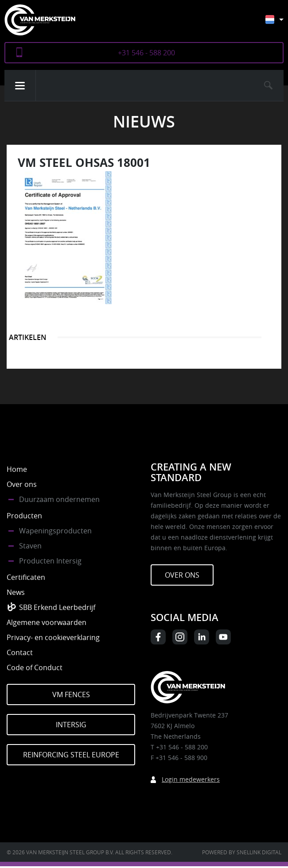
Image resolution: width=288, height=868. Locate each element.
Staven (30, 546)
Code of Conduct (35, 667)
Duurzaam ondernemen (59, 499)
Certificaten (26, 577)
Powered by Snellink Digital (242, 852)
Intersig (71, 725)
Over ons (22, 484)
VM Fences (71, 694)
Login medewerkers (191, 779)
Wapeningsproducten (55, 531)
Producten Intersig (50, 561)
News (16, 592)
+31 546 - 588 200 (146, 53)
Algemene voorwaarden (47, 622)
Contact (20, 652)
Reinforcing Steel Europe (71, 755)
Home (17, 469)
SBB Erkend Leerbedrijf (57, 607)
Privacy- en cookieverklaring (53, 637)
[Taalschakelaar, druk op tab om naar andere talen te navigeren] (281, 24)
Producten (24, 516)
